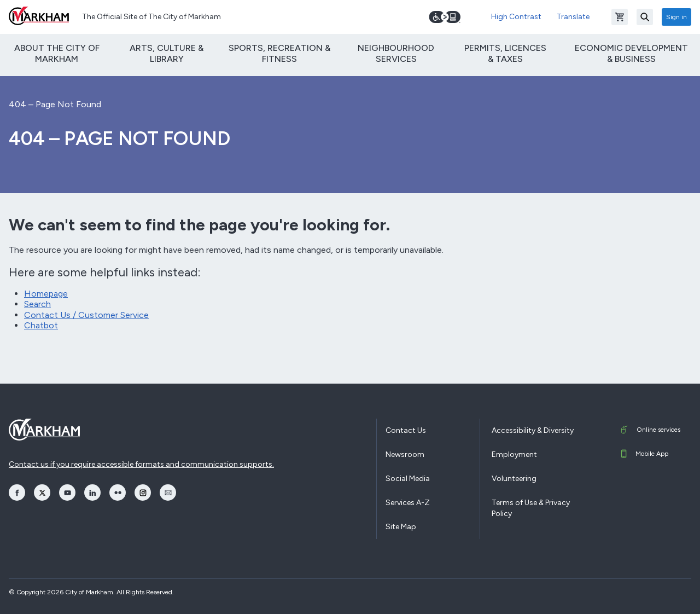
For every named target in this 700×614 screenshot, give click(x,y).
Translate (573, 17)
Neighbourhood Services (396, 53)
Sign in (676, 17)
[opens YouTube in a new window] (67, 493)
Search (37, 304)
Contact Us (406, 430)
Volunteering (514, 479)
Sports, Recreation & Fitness (279, 53)
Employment (514, 454)
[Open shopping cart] (620, 17)
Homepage (46, 294)
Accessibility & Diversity (533, 430)
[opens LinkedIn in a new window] (92, 493)
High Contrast (516, 17)
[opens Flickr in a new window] (118, 493)
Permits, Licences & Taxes (505, 53)
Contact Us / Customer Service (86, 315)
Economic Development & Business (631, 53)
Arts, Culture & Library (167, 53)
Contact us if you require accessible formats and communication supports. (141, 464)
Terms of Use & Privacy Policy (531, 508)
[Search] (645, 17)
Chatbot (41, 325)
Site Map (401, 527)
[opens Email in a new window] (168, 493)
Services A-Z (408, 503)
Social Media (408, 479)
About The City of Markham (57, 53)
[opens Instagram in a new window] (143, 493)
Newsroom (405, 454)
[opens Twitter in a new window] (42, 493)
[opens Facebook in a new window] (17, 493)
